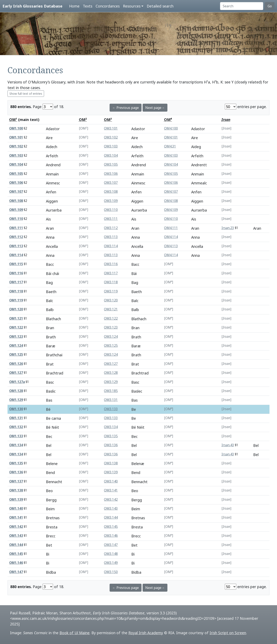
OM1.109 (16, 210)
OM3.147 (111, 545)
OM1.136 (16, 472)
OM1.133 (16, 436)
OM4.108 (171, 201)
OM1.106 (16, 183)
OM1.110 (16, 219)
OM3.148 (111, 554)
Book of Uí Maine (75, 633)
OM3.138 (111, 463)
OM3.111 (111, 219)
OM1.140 (16, 509)
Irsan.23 (228, 228)
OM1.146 (16, 563)
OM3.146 (111, 536)
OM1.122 (16, 327)
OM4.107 (171, 192)
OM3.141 (111, 490)
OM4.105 (171, 174)
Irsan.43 (228, 445)
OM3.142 (111, 500)
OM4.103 (171, 156)
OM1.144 (16, 545)
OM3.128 (111, 373)
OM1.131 (16, 418)
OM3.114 (111, 246)
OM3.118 (111, 282)
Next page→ (155, 108)
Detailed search (160, 6)
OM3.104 (111, 156)
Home (74, 6)
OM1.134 (16, 445)
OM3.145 (111, 527)
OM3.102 (111, 137)
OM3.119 (111, 291)
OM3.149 (111, 563)
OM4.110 (171, 219)
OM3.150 (111, 572)
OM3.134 (111, 427)
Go (270, 6)
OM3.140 (111, 481)
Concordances (108, 6)
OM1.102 (16, 146)
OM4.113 (171, 246)
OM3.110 (111, 210)
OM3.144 (111, 517)
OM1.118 (16, 291)
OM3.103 (111, 146)
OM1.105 (16, 174)
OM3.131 (111, 400)
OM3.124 (111, 337)
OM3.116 (111, 264)
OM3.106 (111, 174)
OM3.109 (111, 201)
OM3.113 (111, 237)
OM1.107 (16, 192)
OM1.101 (16, 137)
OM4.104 (171, 164)
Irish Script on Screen (228, 633)
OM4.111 (171, 228)
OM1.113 (16, 246)
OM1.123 (16, 337)
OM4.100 (171, 128)
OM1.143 (16, 536)
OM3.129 (111, 382)
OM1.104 (16, 164)
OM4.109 (171, 210)
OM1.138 (16, 490)
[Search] (242, 6)
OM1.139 (16, 500)
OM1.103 (16, 156)
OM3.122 (111, 318)
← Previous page (126, 108)
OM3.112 (111, 228)
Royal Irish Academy (146, 633)
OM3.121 (111, 309)
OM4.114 (171, 237)
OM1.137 (16, 481)
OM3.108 (111, 192)
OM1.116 (16, 273)
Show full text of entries (26, 94)
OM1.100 (16, 128)
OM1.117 (16, 282)
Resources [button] (132, 6)
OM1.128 (16, 391)
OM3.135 (111, 436)
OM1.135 (16, 463)
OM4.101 (171, 137)
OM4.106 (171, 183)
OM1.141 (16, 517)
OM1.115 (16, 264)
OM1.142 (16, 527)
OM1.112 (16, 237)
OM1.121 (16, 318)
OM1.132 (16, 427)
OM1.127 (16, 373)
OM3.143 (111, 509)
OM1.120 (16, 309)
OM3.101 (111, 128)
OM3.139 (111, 472)
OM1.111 (16, 228)
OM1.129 (16, 400)
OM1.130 (16, 409)
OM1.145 (16, 554)
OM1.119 (16, 300)
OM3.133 (111, 409)
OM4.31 (170, 146)
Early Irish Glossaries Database (32, 6)
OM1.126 (16, 364)
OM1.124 (16, 346)
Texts (88, 6)
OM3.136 (111, 445)
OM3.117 (111, 273)
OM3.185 (111, 391)
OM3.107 (111, 183)
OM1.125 (16, 355)
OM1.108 (16, 201)
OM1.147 (16, 572)
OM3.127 (111, 364)
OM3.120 (111, 300)
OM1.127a (17, 382)
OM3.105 (111, 164)
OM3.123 (111, 327)
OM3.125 (111, 346)
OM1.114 (16, 255)
